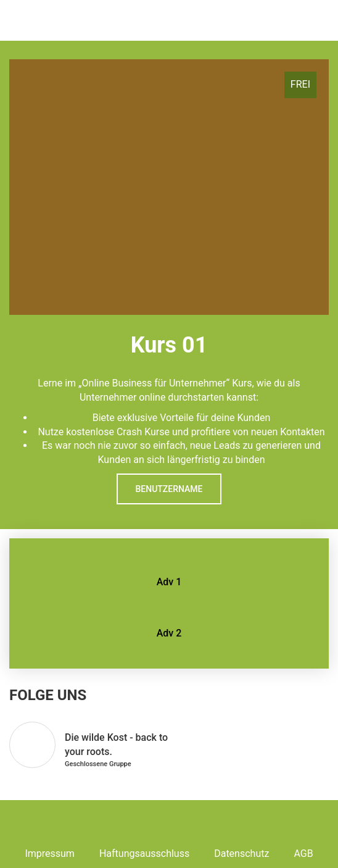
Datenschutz (241, 853)
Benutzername (169, 489)
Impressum (50, 853)
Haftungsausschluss (144, 853)
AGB (303, 853)
